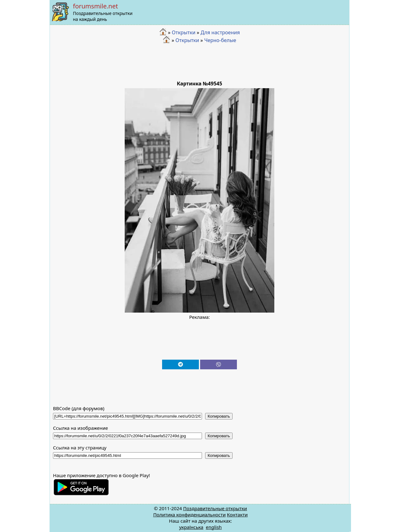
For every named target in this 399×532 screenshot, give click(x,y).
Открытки (184, 32)
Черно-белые (220, 40)
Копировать (219, 416)
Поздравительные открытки (215, 508)
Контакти (237, 515)
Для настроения (220, 32)
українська (191, 527)
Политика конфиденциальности (189, 515)
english (214, 527)
